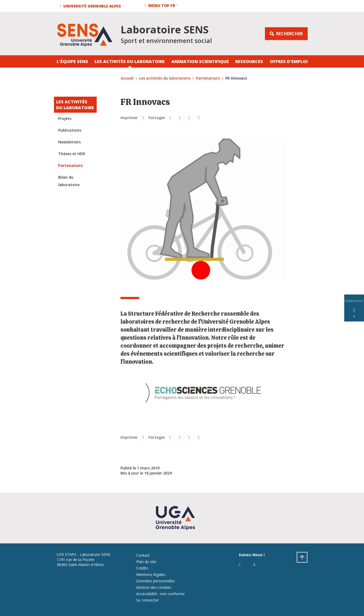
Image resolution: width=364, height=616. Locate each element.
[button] (91, 6)
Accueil (127, 78)
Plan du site (146, 562)
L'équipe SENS (72, 61)
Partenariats (208, 78)
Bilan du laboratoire (69, 181)
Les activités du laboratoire (130, 61)
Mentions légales (151, 574)
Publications (70, 130)
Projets (65, 118)
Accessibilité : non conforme (161, 594)
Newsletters (69, 142)
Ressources (249, 61)
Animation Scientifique (200, 61)
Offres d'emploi (289, 61)
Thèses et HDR (72, 154)
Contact (143, 555)
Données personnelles (156, 581)
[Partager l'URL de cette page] (199, 117)
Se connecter (148, 600)
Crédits (142, 568)
